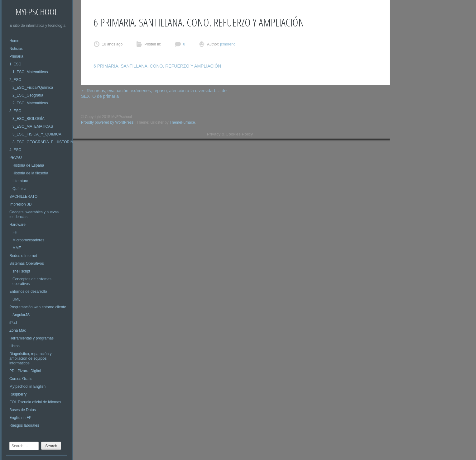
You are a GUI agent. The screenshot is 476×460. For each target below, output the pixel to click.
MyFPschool (37, 12)
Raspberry (18, 394)
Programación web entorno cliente (38, 307)
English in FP (20, 418)
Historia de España (28, 165)
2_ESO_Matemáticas (30, 103)
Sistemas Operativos (27, 263)
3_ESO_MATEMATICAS (33, 126)
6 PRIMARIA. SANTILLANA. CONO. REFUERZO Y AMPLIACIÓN (157, 66)
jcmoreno (227, 44)
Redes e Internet (23, 256)
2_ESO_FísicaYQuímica (33, 88)
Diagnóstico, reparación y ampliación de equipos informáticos (30, 358)
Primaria (16, 56)
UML (16, 299)
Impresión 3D (20, 204)
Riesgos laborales (24, 425)
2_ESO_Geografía (28, 95)
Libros (14, 346)
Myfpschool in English (27, 386)
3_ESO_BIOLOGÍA (29, 119)
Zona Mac (18, 330)
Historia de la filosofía (30, 173)
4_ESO (15, 150)
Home (14, 41)
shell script (21, 271)
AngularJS (21, 315)
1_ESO (15, 64)
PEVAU (16, 158)
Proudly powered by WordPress (107, 122)
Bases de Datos (23, 410)
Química (19, 189)
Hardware (17, 225)
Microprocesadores (28, 240)
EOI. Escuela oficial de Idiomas (35, 402)
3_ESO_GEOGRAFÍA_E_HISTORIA (43, 142)
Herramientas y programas (31, 338)
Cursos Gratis (21, 379)
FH (15, 232)
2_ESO (15, 80)
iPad (13, 323)
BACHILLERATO (23, 197)
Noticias (16, 49)
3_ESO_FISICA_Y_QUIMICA (37, 134)
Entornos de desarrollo (28, 292)
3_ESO (15, 111)
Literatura (20, 181)
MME (17, 248)
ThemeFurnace (182, 122)
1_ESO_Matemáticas (30, 72)
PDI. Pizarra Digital (25, 371)
